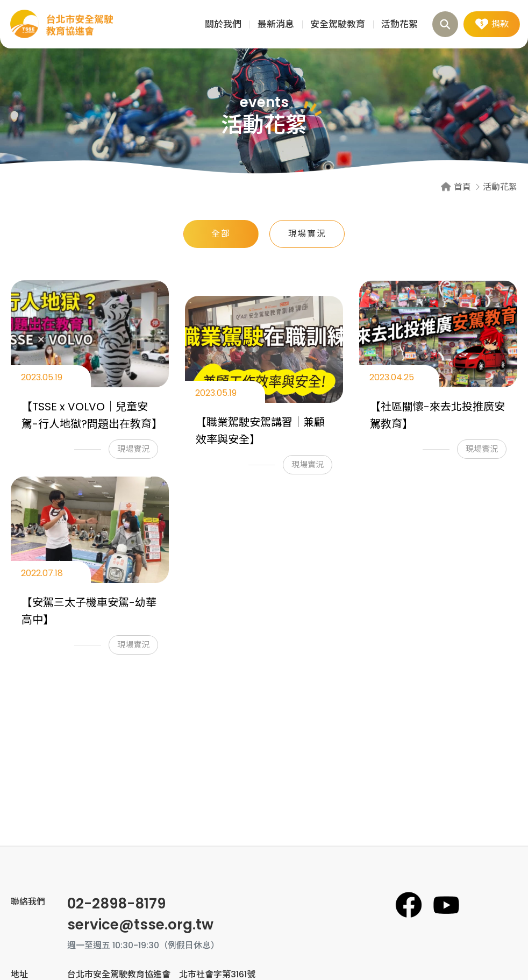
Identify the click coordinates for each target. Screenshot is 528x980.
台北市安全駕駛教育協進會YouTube (446, 905)
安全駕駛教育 (338, 24)
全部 (221, 234)
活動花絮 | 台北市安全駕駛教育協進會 (62, 24)
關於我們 (223, 24)
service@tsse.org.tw (140, 925)
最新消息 (276, 24)
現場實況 (307, 234)
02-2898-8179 (116, 904)
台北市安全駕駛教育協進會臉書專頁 (409, 905)
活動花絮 (399, 24)
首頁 (462, 187)
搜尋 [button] (445, 24)
